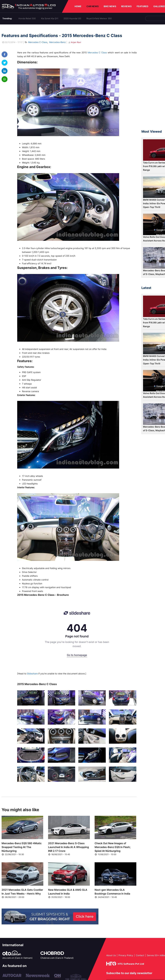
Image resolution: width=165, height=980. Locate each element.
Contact (140, 955)
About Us (111, 955)
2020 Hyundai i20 (72, 18)
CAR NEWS (93, 6)
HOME (78, 6)
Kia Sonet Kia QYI (50, 18)
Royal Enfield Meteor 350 (99, 18)
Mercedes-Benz (57, 42)
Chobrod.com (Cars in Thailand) (57, 958)
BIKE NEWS (110, 6)
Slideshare (32, 674)
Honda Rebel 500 (27, 18)
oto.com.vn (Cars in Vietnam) (17, 958)
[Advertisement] (153, 78)
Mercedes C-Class (38, 42)
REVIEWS (126, 6)
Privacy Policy (126, 955)
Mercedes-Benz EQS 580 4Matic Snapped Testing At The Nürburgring (22, 847)
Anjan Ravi (74, 42)
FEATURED (142, 6)
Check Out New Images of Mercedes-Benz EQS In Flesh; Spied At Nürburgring (113, 847)
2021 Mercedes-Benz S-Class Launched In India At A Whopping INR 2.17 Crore (68, 847)
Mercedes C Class (97, 52)
